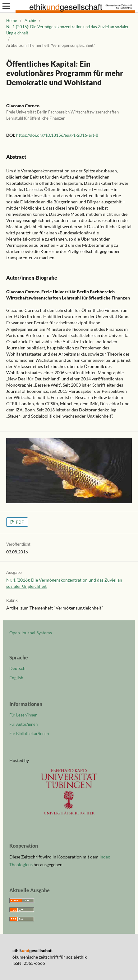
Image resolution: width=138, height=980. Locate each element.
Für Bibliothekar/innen (29, 734)
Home (12, 20)
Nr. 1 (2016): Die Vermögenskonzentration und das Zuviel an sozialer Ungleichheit (67, 30)
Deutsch (17, 668)
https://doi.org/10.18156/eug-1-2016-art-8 (57, 135)
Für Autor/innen (23, 724)
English (16, 678)
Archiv (30, 20)
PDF (19, 522)
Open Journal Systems (31, 633)
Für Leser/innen (23, 715)
